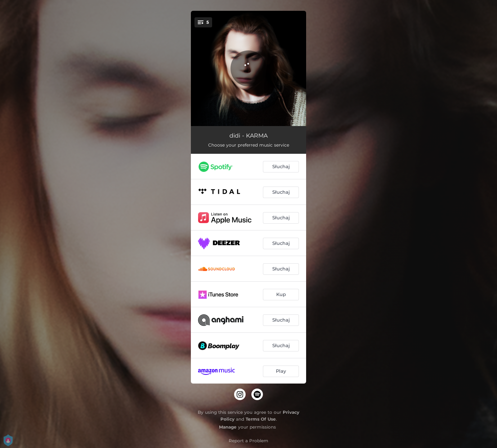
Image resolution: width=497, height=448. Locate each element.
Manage (228, 427)
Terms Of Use (261, 419)
